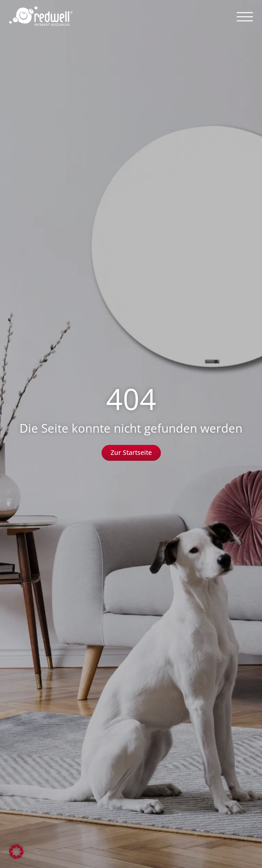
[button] (245, 16)
